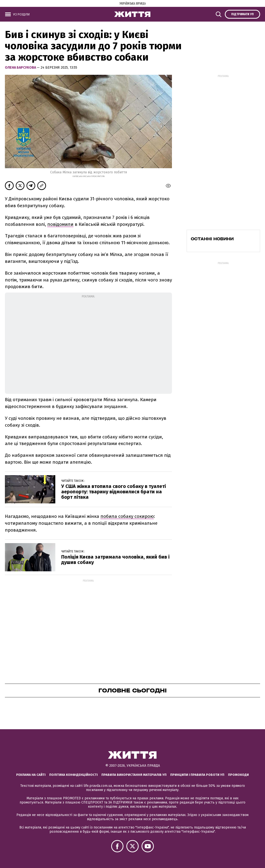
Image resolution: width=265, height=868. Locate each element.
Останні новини (212, 239)
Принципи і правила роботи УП (197, 775)
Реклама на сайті (31, 775)
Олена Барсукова (21, 68)
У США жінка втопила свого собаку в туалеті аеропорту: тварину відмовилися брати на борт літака (114, 492)
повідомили (60, 224)
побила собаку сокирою (127, 516)
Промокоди (238, 775)
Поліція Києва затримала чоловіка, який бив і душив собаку (115, 560)
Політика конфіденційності (73, 775)
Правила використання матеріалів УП (134, 775)
